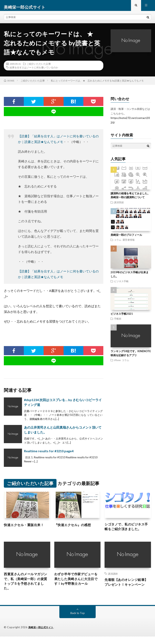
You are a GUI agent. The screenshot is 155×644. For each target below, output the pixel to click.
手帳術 (118, 322)
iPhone (117, 363)
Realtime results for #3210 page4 (49, 454)
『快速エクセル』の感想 (75, 528)
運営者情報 (129, 243)
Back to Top (78, 621)
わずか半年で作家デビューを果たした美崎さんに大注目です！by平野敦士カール (77, 585)
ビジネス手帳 (121, 284)
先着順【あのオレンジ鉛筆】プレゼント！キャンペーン (127, 590)
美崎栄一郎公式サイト (42, 635)
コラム (118, 243)
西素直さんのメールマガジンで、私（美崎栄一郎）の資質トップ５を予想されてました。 (26, 587)
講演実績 (119, 205)
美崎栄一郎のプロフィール (126, 238)
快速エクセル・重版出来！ (26, 528)
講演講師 (113, 578)
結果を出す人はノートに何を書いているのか (34, 71)
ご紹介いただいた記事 (39, 67)
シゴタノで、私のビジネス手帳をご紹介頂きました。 (127, 531)
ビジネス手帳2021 (122, 317)
